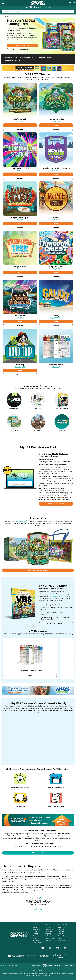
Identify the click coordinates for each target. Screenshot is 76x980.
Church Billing (37, 943)
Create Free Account (56, 504)
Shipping (48, 934)
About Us (49, 925)
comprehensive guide (57, 596)
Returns (48, 936)
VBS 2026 (61, 940)
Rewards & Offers (46, 57)
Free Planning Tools (28, 57)
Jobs (34, 938)
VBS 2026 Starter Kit (19, 521)
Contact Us (37, 931)
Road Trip (20, 365)
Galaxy (56, 316)
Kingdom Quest (56, 266)
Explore (20, 129)
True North (20, 316)
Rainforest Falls (20, 119)
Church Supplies (63, 925)
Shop (20, 125)
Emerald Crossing (56, 119)
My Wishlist (37, 929)
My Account (37, 925)
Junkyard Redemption (20, 217)
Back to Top (38, 910)
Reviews (48, 927)
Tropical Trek (20, 266)
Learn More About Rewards (38, 853)
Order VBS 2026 (11, 57)
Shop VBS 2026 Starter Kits (38, 570)
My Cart (35, 927)
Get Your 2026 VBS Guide (56, 624)
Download (56, 367)
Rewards (48, 940)
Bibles (60, 938)
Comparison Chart (13, 60)
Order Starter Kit (22, 46)
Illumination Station (20, 168)
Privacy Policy (50, 938)
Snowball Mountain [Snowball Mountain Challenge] (56, 168)
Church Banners (63, 936)
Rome (56, 217)
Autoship (36, 940)
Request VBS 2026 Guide (22, 50)
